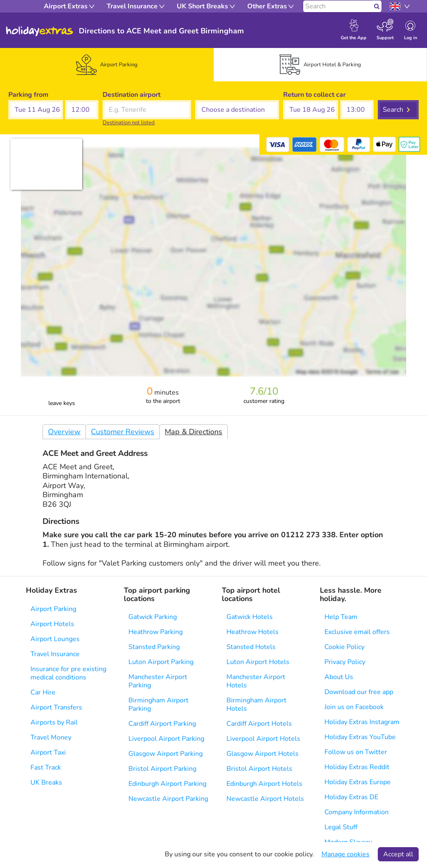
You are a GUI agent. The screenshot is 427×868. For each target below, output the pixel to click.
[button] (36, 110)
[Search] (338, 6)
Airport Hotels (52, 624)
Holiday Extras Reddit (357, 767)
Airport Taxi (48, 752)
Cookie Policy (344, 647)
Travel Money (51, 737)
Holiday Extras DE (351, 797)
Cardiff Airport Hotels (259, 724)
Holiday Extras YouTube (360, 737)
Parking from (28, 95)
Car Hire (43, 692)
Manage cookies (345, 854)
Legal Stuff (341, 827)
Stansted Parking (154, 647)
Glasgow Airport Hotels (262, 754)
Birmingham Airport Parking (158, 704)
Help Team (341, 617)
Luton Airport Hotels (258, 662)
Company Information (357, 812)
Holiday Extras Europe (358, 782)
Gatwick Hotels (250, 617)
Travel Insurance (55, 654)
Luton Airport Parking (161, 662)
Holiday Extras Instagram (362, 722)
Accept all (398, 854)
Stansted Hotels (251, 647)
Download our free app (359, 692)
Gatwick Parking (153, 617)
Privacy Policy (345, 662)
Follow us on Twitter (356, 752)
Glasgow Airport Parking (166, 754)
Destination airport (132, 95)
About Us (339, 677)
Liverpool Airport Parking (166, 739)
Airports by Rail (54, 722)
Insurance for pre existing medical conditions (68, 673)
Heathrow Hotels (252, 632)
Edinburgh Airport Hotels (264, 784)
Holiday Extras (40, 31)
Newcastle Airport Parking (168, 799)
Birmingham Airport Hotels (256, 704)
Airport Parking (53, 609)
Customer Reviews (123, 432)
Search (393, 110)
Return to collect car (314, 95)
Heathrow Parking (156, 632)
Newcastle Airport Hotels (265, 799)
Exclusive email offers (357, 632)
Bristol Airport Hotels (259, 769)
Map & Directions (193, 432)
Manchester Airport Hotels (256, 681)
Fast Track (46, 767)
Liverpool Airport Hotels (263, 739)
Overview (64, 432)
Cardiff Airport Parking (162, 724)
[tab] (107, 65)
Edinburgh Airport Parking (167, 784)
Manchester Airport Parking (158, 681)
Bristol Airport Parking (162, 769)
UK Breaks (46, 782)
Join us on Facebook (354, 707)
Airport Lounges (55, 639)
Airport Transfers (56, 707)
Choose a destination (227, 95)
